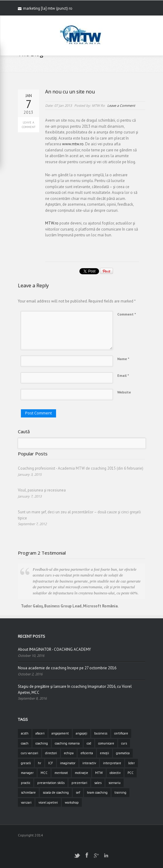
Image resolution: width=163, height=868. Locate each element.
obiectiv (115, 773)
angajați (81, 733)
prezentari (79, 783)
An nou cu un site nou (70, 92)
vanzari (26, 802)
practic (26, 783)
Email (123, 375)
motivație (81, 773)
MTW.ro (52, 223)
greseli (26, 763)
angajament (60, 733)
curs (124, 743)
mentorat (61, 773)
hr (40, 763)
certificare (121, 733)
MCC (44, 773)
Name (123, 359)
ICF (51, 763)
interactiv (89, 763)
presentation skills (51, 783)
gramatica (123, 753)
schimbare (28, 792)
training (120, 792)
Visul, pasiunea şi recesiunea (42, 490)
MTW (99, 773)
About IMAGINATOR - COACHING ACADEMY (54, 649)
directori (51, 753)
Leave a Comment (29, 125)
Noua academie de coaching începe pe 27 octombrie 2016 (67, 668)
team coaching (97, 792)
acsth (25, 733)
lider (131, 763)
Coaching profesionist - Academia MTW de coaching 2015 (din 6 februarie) (81, 468)
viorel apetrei (48, 802)
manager (27, 773)
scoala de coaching (56, 792)
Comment (127, 314)
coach (25, 743)
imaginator (68, 763)
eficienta (87, 753)
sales (98, 783)
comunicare (106, 743)
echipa (69, 753)
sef (78, 792)
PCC (131, 773)
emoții (105, 753)
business (101, 733)
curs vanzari (30, 753)
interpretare (112, 763)
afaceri (40, 733)
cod (89, 743)
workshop (72, 802)
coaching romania (67, 743)
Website (124, 392)
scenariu (115, 783)
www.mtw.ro (73, 144)
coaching (42, 743)
